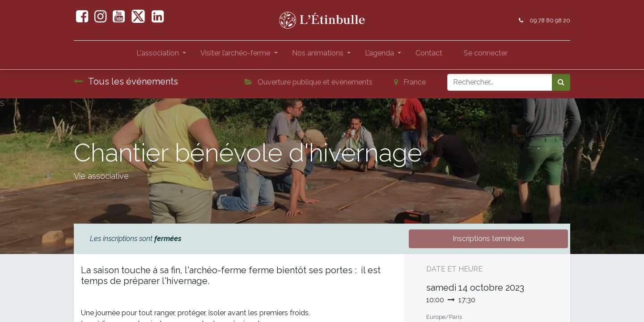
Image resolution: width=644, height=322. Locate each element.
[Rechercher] (561, 82)
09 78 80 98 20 (550, 20)
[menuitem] (429, 55)
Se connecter (486, 53)
